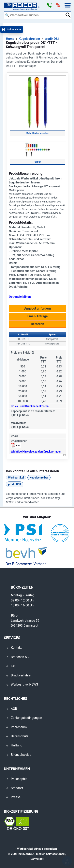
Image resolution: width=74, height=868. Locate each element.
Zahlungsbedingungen (24, 718)
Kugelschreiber (39, 478)
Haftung (14, 745)
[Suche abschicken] (68, 15)
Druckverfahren (19, 675)
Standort (14, 788)
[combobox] (35, 15)
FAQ (11, 666)
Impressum (16, 727)
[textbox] (35, 15)
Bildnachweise (19, 755)
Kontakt (14, 648)
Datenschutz (17, 736)
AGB (11, 709)
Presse (13, 797)
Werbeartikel (16, 478)
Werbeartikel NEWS (22, 684)
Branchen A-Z (18, 657)
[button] (49, 5)
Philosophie (17, 779)
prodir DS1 (15, 484)
